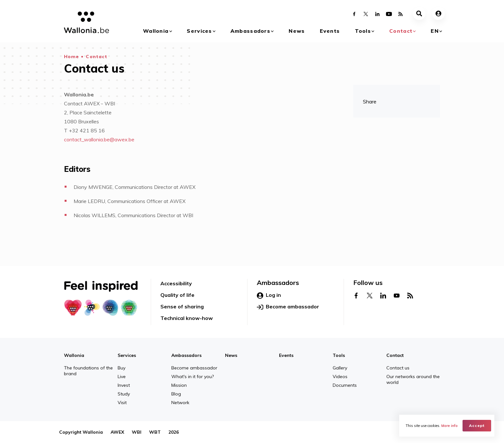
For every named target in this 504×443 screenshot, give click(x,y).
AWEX (117, 432)
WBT (155, 432)
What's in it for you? (193, 377)
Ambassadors (250, 31)
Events (330, 31)
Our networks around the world (413, 379)
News (297, 31)
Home (72, 57)
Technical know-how (187, 318)
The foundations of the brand (88, 371)
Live (122, 377)
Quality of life (177, 295)
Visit (122, 403)
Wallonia (156, 31)
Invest (124, 385)
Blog (176, 394)
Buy (122, 368)
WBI (137, 432)
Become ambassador (288, 307)
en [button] (435, 31)
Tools (363, 31)
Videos (340, 377)
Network (180, 403)
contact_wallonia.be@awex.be (99, 139)
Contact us (398, 368)
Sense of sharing (182, 306)
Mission (179, 385)
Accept (477, 425)
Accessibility (176, 283)
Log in (269, 295)
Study (124, 394)
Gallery (340, 368)
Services (199, 31)
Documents (345, 385)
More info (450, 426)
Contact (401, 31)
